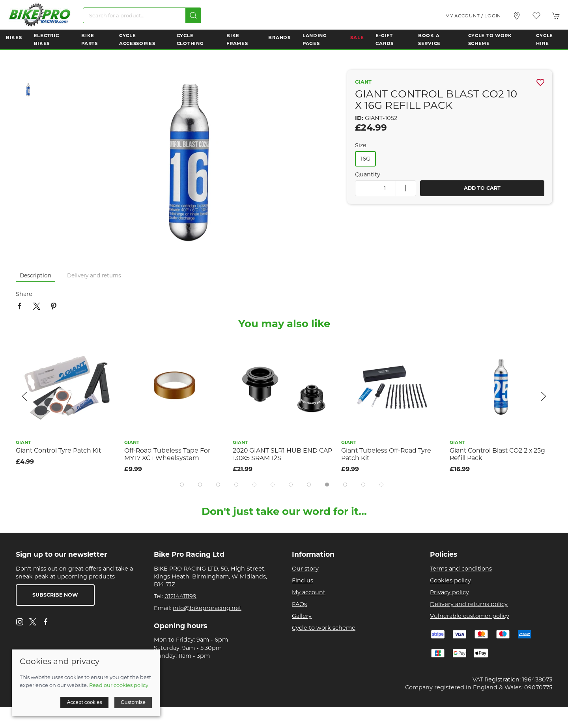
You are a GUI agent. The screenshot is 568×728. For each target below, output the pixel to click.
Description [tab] (35, 275)
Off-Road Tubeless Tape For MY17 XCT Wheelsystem (167, 454)
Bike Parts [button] (90, 39)
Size (361, 145)
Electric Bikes (47, 39)
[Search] (142, 15)
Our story (305, 569)
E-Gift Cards (385, 39)
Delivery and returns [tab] (94, 275)
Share (24, 294)
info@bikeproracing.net (207, 608)
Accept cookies (84, 702)
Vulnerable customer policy (470, 616)
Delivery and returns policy (469, 604)
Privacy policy (449, 592)
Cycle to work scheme (324, 628)
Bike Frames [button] (237, 39)
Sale (357, 37)
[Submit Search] (193, 15)
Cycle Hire (545, 39)
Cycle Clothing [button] (190, 39)
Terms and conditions (461, 569)
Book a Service (429, 39)
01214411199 (180, 596)
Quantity (368, 174)
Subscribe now (55, 595)
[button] (536, 16)
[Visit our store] (517, 16)
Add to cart (482, 188)
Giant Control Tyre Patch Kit (58, 450)
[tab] (182, 485)
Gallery (302, 616)
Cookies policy (450, 580)
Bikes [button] (14, 37)
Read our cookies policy (119, 685)
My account (309, 592)
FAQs (299, 604)
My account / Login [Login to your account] (473, 16)
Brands (279, 37)
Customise (133, 702)
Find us (303, 580)
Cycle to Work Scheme (490, 39)
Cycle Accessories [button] (137, 39)
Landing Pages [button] (315, 39)
